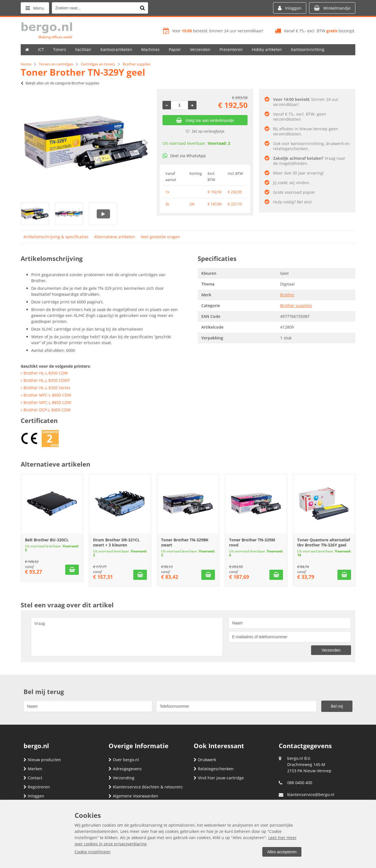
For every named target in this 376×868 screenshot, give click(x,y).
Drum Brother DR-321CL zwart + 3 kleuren (116, 542)
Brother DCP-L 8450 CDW (47, 410)
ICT (41, 49)
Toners (60, 49)
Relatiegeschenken (214, 769)
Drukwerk (205, 760)
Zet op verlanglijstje (205, 131)
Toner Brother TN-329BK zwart (185, 542)
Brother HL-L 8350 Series (47, 388)
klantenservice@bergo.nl (311, 794)
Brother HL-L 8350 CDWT (47, 380)
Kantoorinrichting (308, 49)
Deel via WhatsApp (184, 156)
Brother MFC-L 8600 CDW (47, 395)
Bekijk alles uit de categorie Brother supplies (60, 83)
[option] (86, 143)
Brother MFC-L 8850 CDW (47, 402)
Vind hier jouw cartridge (219, 778)
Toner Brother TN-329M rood (252, 542)
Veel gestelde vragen (160, 237)
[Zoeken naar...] (142, 8)
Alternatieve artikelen (115, 237)
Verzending (122, 778)
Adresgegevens (125, 769)
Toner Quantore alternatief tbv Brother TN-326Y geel (324, 542)
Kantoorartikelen (116, 49)
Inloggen (34, 796)
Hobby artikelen (267, 49)
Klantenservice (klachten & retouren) (145, 787)
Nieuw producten (42, 760)
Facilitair (83, 49)
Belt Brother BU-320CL (47, 540)
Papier (175, 49)
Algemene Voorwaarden (133, 796)
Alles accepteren (282, 852)
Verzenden (200, 49)
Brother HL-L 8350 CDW (46, 373)
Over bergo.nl (124, 760)
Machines (150, 49)
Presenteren (231, 49)
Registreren (37, 787)
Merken (33, 769)
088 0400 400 (300, 783)
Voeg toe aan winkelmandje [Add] (205, 120)
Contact (33, 778)
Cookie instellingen (93, 852)
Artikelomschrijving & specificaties (56, 237)
